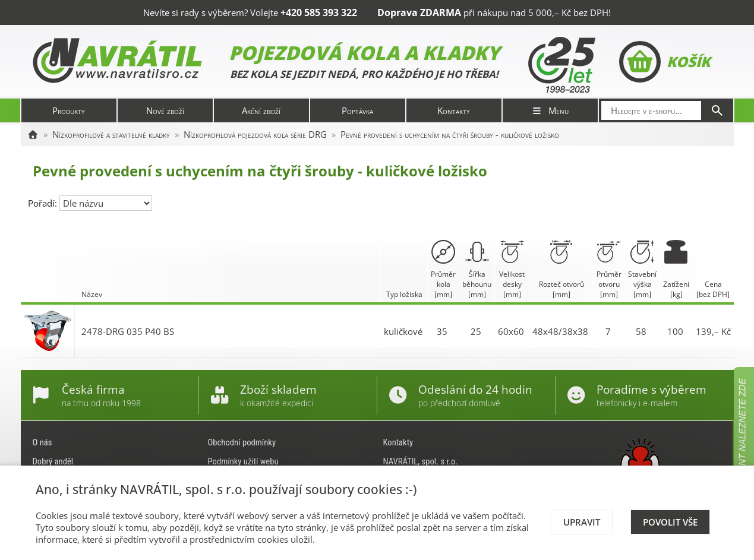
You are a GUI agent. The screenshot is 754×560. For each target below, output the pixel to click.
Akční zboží (261, 110)
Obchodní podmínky (242, 442)
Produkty (69, 110)
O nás (42, 442)
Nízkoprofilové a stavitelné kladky (111, 134)
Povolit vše (670, 522)
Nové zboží (165, 110)
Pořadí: (44, 203)
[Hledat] (717, 110)
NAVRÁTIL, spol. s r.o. (421, 461)
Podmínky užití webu (243, 461)
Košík (665, 62)
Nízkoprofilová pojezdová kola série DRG (255, 134)
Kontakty (454, 110)
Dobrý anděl (53, 461)
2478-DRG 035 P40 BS (128, 331)
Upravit (582, 522)
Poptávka (357, 110)
